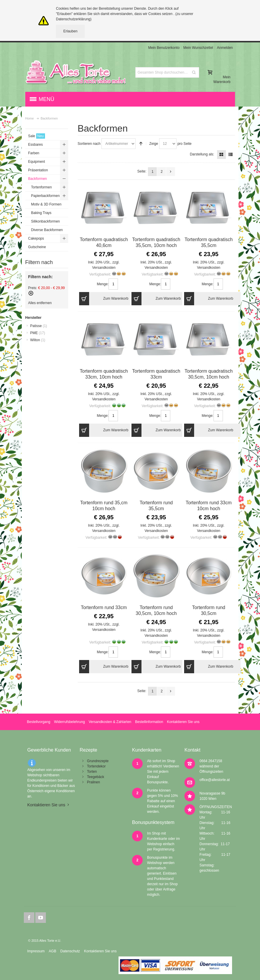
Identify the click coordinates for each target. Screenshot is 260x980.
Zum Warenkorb (104, 299)
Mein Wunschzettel (198, 48)
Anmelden (225, 48)
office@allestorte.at (215, 780)
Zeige (154, 144)
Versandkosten (104, 268)
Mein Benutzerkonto (164, 48)
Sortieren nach (89, 144)
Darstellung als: (202, 154)
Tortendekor (96, 766)
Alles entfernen (40, 303)
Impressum (36, 951)
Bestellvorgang (38, 722)
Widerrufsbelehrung (70, 722)
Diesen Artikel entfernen (31, 293)
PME (38, 333)
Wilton (38, 340)
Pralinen (94, 782)
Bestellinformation (149, 722)
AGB (52, 951)
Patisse (39, 326)
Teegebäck (96, 777)
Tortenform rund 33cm (104, 607)
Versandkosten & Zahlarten (110, 722)
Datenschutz (70, 951)
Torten (92, 772)
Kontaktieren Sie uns (183, 722)
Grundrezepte (98, 761)
